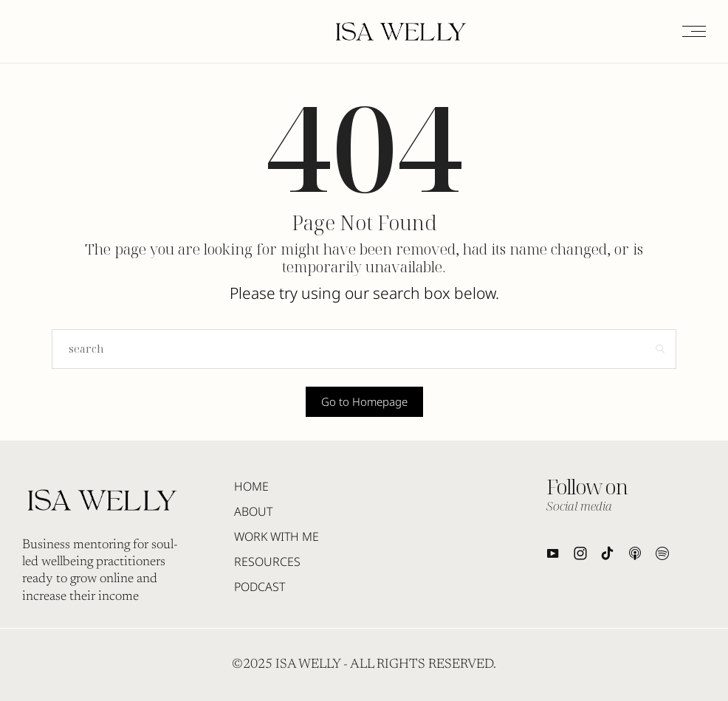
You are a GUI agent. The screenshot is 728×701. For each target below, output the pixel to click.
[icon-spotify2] (666, 553)
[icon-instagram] (584, 553)
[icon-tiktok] (611, 553)
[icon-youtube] (557, 553)
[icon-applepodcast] (639, 553)
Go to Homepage (364, 401)
